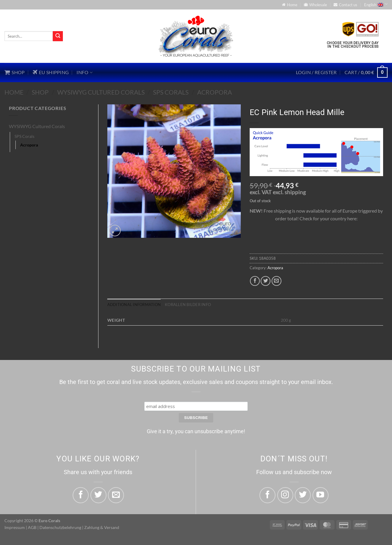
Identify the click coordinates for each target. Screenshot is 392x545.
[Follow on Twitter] (303, 495)
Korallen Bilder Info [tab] (188, 305)
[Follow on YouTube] (321, 495)
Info (85, 72)
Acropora (215, 92)
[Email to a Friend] (277, 281)
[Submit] (58, 36)
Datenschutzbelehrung (60, 527)
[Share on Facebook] (255, 281)
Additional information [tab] (134, 305)
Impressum (15, 527)
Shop (40, 92)
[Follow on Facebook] (267, 495)
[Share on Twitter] (266, 281)
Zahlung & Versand (102, 527)
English (376, 4)
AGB (32, 527)
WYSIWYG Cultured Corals (101, 92)
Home (14, 92)
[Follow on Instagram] (285, 495)
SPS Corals (171, 92)
